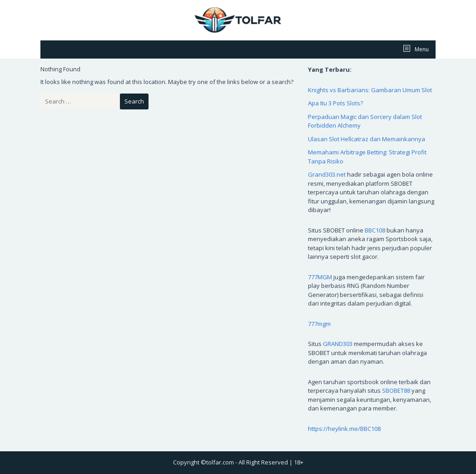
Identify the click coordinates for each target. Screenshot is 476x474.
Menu (421, 49)
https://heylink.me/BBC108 (344, 429)
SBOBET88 (396, 390)
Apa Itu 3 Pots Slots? (335, 103)
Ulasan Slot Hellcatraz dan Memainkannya (367, 139)
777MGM (320, 277)
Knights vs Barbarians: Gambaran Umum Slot (370, 90)
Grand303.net (327, 174)
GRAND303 (338, 344)
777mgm (319, 324)
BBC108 (375, 230)
